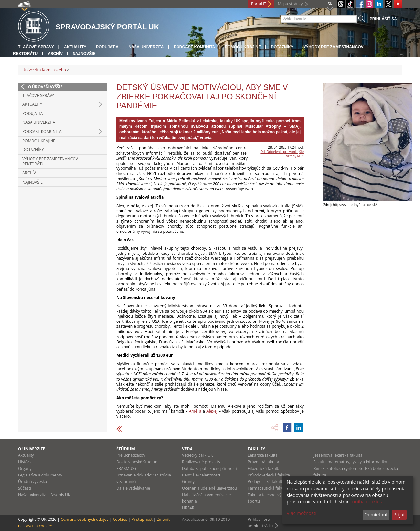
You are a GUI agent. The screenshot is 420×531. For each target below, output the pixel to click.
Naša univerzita (146, 47)
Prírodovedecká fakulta (269, 475)
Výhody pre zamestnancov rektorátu (50, 161)
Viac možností (302, 513)
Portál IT (259, 4)
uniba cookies (367, 502)
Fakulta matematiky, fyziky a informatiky (350, 462)
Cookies (120, 519)
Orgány (25, 468)
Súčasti (24, 488)
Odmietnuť (376, 514)
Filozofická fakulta (264, 468)
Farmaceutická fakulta (268, 488)
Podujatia (107, 47)
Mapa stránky (290, 4)
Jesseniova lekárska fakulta (338, 455)
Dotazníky (282, 47)
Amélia (196, 411)
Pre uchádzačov (131, 455)
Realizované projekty (201, 462)
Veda (187, 449)
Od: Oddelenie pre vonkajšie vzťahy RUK (282, 154)
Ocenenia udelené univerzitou (210, 488)
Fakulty (256, 449)
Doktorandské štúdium (137, 462)
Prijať (399, 514)
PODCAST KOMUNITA (194, 47)
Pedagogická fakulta (266, 482)
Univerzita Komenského (44, 70)
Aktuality (75, 47)
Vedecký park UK (198, 455)
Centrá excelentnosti (201, 475)
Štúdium (126, 449)
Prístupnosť (142, 519)
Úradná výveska (32, 482)
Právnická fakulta (263, 462)
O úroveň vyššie (45, 87)
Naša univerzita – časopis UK (44, 495)
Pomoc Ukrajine (243, 47)
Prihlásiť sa (383, 19)
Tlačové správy (36, 47)
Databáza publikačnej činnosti (210, 468)
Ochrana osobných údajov (85, 519)
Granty (188, 482)
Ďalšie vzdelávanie (133, 488)
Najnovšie (84, 54)
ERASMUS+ (126, 468)
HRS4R (188, 508)
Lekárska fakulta (263, 455)
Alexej (213, 411)
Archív (55, 54)
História (25, 462)
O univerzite (32, 449)
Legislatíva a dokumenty (40, 475)
